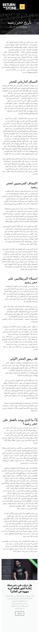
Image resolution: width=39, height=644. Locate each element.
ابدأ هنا (20, 613)
